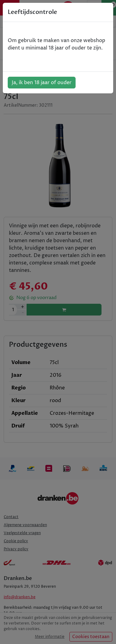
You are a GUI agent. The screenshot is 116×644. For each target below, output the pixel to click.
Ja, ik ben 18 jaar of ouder (42, 83)
